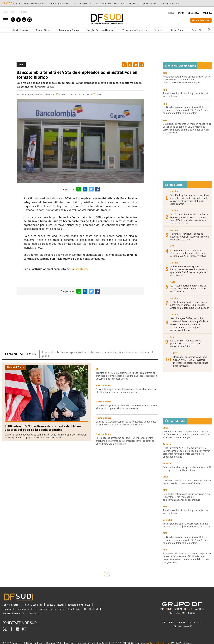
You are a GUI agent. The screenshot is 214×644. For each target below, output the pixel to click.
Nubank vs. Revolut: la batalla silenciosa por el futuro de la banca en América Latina (190, 237)
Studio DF (197, 30)
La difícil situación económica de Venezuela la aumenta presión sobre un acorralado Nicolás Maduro (126, 423)
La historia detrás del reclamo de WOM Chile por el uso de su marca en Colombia (189, 288)
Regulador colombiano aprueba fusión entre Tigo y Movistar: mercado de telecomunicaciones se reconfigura (187, 79)
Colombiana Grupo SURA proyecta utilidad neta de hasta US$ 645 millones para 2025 (186, 525)
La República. (79, 269)
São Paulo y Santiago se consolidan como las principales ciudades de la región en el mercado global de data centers (190, 199)
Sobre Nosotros (11, 605)
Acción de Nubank (84, 3)
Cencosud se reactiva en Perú (111, 3)
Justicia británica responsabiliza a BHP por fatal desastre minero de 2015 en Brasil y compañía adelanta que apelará (186, 110)
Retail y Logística (20, 30)
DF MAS (181, 623)
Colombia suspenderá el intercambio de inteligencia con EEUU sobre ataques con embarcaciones (126, 391)
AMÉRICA (207, 13)
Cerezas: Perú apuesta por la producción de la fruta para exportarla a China (186, 343)
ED (200, 623)
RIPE (165, 73)
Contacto (34, 613)
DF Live (177, 626)
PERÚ (181, 13)
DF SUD (171, 623)
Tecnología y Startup (69, 30)
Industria (159, 30)
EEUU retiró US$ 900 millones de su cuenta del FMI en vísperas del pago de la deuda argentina (43, 428)
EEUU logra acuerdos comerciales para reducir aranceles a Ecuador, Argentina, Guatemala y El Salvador (190, 305)
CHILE (171, 13)
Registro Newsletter (201, 20)
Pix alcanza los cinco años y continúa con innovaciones (185, 95)
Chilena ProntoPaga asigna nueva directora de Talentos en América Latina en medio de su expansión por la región (186, 434)
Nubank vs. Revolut (170, 3)
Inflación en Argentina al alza (143, 3)
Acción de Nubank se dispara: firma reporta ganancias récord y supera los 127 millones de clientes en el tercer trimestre (189, 219)
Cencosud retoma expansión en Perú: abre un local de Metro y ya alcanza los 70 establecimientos (188, 253)
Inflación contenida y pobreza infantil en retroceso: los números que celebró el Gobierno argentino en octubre (189, 271)
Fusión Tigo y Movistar (60, 3)
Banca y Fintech (44, 30)
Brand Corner (178, 30)
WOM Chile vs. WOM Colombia (31, 3)
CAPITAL (192, 623)
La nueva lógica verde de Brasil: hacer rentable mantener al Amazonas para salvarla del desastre (127, 407)
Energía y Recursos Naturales (101, 30)
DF (164, 623)
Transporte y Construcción (135, 30)
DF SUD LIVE (91, 609)
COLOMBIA (193, 13)
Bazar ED (188, 626)
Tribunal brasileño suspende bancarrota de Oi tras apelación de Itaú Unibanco (187, 469)
